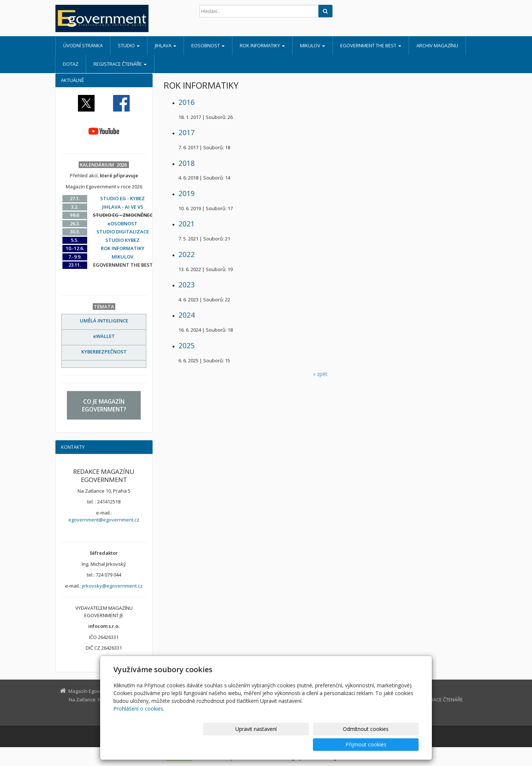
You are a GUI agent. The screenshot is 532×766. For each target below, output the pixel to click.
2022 (187, 254)
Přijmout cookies (390, 744)
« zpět (320, 374)
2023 (187, 285)
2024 (187, 315)
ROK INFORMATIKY (262, 45)
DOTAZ (71, 64)
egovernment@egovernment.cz (104, 520)
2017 (187, 132)
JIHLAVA (166, 45)
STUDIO (129, 45)
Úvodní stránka (83, 45)
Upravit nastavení (269, 744)
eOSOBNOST (208, 45)
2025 (187, 346)
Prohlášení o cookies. (139, 724)
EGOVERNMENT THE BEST (371, 45)
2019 (187, 193)
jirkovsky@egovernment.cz (112, 586)
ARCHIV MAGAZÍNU (437, 45)
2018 (187, 163)
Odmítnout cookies (330, 744)
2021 (187, 224)
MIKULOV (313, 45)
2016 (187, 102)
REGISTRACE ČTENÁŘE (120, 64)
